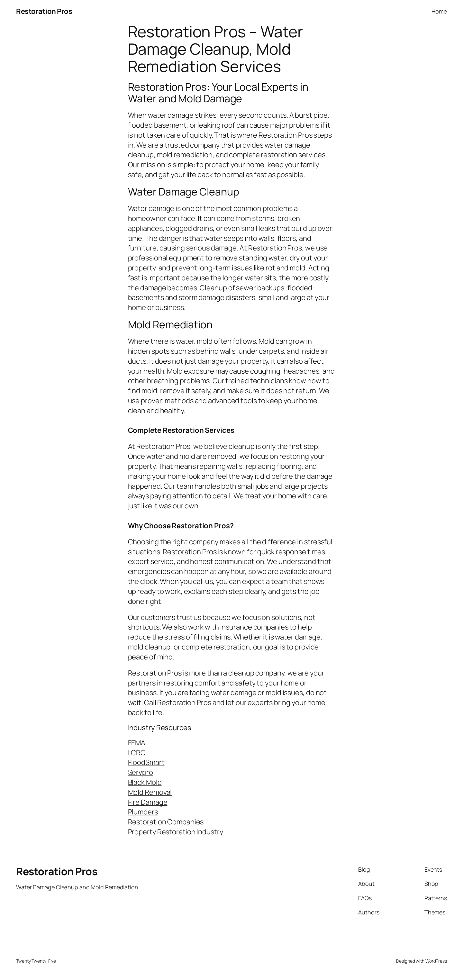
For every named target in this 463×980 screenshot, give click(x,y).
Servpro (141, 772)
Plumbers (143, 812)
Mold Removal (150, 792)
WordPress (436, 961)
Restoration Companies (166, 822)
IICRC (137, 753)
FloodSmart (146, 762)
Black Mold (145, 782)
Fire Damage (148, 802)
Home (439, 11)
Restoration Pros (44, 11)
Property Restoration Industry (176, 832)
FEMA (137, 743)
